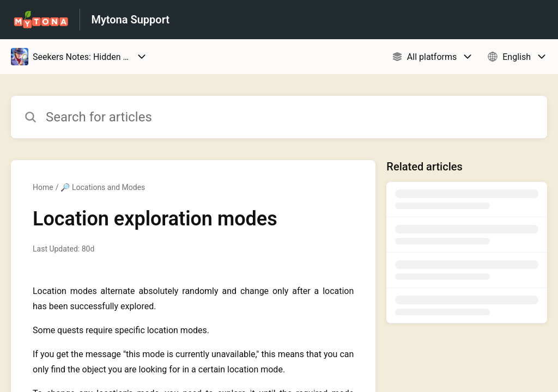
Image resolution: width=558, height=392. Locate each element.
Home (43, 187)
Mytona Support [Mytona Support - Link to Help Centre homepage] (130, 20)
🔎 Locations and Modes (103, 187)
